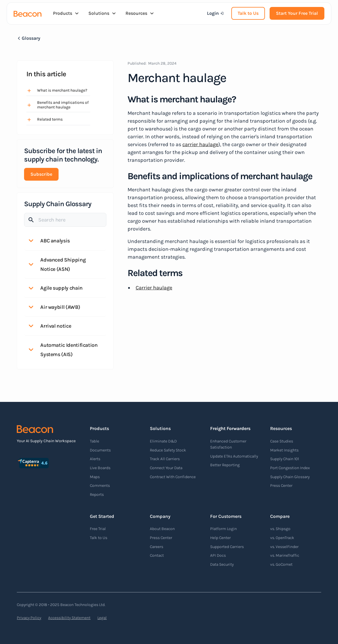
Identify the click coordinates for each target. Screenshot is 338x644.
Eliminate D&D (163, 441)
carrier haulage (200, 144)
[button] (66, 13)
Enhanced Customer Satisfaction (228, 444)
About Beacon (162, 529)
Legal (102, 618)
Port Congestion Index (290, 468)
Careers (157, 547)
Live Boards (100, 468)
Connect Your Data (166, 468)
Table (95, 441)
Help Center (220, 538)
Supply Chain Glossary (290, 477)
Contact (157, 555)
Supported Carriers (227, 547)
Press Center (281, 486)
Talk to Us (248, 13)
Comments (100, 486)
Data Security (222, 564)
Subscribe (41, 174)
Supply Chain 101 (285, 459)
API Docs (218, 555)
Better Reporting (225, 465)
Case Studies (282, 441)
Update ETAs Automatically (234, 456)
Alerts (95, 459)
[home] (28, 13)
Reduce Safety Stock (168, 450)
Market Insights (284, 450)
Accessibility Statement (69, 618)
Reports (97, 495)
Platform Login (223, 529)
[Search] (65, 220)
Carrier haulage (154, 288)
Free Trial (98, 529)
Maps (95, 477)
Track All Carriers (165, 459)
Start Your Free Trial (297, 13)
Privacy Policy (29, 618)
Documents (100, 450)
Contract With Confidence (173, 477)
